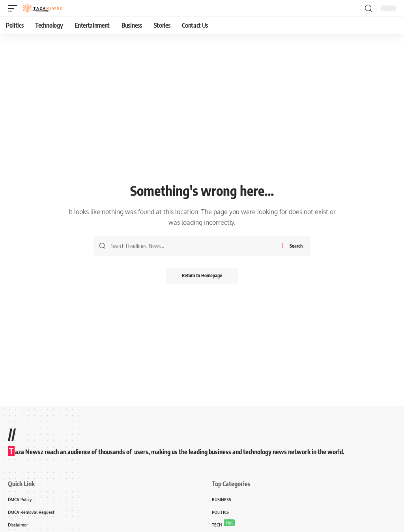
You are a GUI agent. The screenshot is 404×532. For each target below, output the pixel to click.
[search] (368, 8)
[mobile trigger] (15, 8)
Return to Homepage (202, 275)
